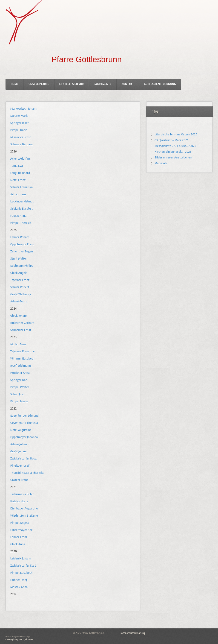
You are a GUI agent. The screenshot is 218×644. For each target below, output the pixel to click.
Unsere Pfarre (39, 84)
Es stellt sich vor (72, 84)
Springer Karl (19, 380)
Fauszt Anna (18, 216)
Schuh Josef (18, 394)
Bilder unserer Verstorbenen (173, 157)
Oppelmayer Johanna (24, 437)
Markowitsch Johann (24, 109)
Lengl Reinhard (20, 173)
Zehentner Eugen (22, 251)
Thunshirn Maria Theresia (27, 473)
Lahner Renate (20, 237)
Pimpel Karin (19, 130)
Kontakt (128, 84)
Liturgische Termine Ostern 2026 (176, 134)
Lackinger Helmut (22, 201)
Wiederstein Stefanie (24, 516)
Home (15, 84)
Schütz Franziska (21, 187)
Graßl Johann (19, 451)
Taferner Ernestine (22, 351)
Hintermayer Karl (22, 530)
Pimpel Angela (20, 523)
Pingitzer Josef (20, 466)
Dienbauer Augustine (24, 508)
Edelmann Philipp (22, 266)
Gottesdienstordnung (160, 84)
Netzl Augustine (21, 430)
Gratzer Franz (19, 480)
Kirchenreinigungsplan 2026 (173, 152)
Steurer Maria (19, 116)
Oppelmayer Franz (22, 244)
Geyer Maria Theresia (24, 423)
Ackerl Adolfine (20, 159)
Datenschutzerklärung (132, 633)
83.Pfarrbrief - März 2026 (171, 140)
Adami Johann (19, 444)
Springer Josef (19, 123)
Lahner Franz (19, 537)
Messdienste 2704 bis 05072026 (175, 146)
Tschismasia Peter (22, 494)
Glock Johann (19, 316)
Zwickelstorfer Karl (23, 566)
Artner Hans (18, 194)
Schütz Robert (20, 287)
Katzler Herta (19, 501)
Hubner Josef (19, 580)
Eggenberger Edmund (24, 416)
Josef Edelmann (20, 366)
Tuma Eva (17, 166)
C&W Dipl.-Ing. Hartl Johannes (19, 639)
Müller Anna (18, 344)
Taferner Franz (20, 280)
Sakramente (103, 84)
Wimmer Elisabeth (22, 359)
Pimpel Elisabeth (21, 573)
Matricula (161, 163)
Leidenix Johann (21, 558)
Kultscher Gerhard (22, 323)
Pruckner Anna (20, 373)
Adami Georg (19, 301)
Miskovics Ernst (20, 137)
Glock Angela (19, 273)
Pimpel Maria (19, 401)
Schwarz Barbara (21, 144)
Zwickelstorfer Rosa (23, 458)
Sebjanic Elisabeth (22, 209)
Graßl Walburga (21, 294)
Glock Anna (18, 544)
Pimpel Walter (20, 387)
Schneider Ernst (21, 330)
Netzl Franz (18, 180)
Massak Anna (19, 587)
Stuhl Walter (19, 259)
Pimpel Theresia (21, 223)
